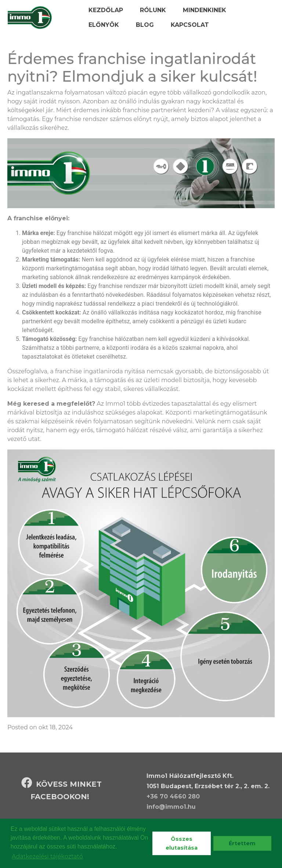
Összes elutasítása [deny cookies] (182, 843)
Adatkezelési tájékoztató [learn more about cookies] (47, 856)
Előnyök (104, 25)
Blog (145, 25)
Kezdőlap (106, 10)
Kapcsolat (190, 25)
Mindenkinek (205, 10)
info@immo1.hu (171, 807)
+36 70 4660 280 (173, 796)
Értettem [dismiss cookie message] (242, 843)
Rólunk (153, 10)
